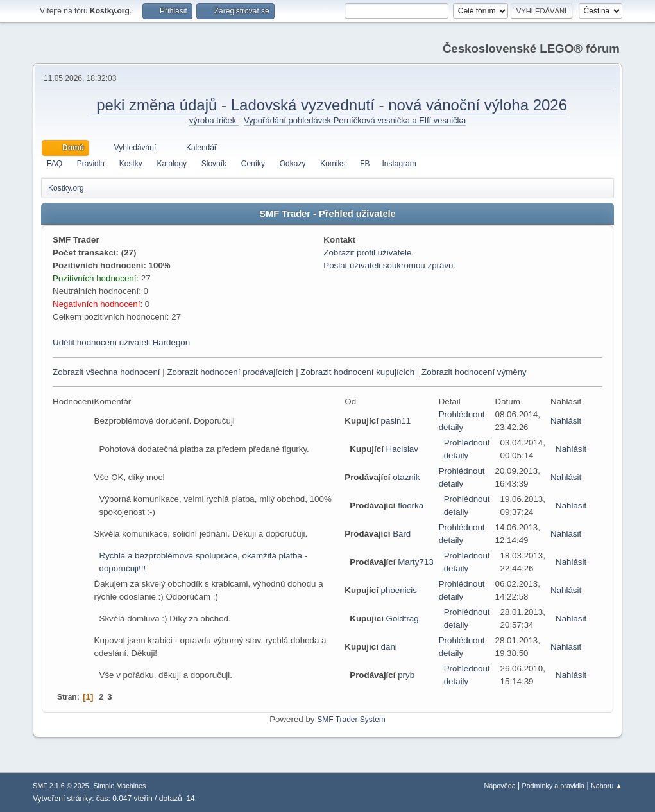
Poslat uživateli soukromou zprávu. (389, 265)
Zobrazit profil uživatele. (369, 253)
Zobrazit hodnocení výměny (474, 372)
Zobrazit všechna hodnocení (106, 372)
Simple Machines (119, 786)
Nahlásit (566, 421)
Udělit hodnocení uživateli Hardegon (121, 342)
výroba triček (214, 120)
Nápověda (500, 786)
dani (389, 647)
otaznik (406, 477)
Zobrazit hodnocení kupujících (357, 372)
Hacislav (402, 449)
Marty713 (416, 562)
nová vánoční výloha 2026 (478, 105)
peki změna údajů (155, 105)
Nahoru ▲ (607, 786)
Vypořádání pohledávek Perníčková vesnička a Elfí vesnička (355, 120)
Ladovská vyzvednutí (305, 105)
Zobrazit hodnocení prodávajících (230, 372)
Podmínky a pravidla (553, 786)
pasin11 (396, 421)
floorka (411, 505)
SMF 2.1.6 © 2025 (61, 786)
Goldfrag (403, 618)
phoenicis (399, 590)
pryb (406, 675)
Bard (402, 534)
